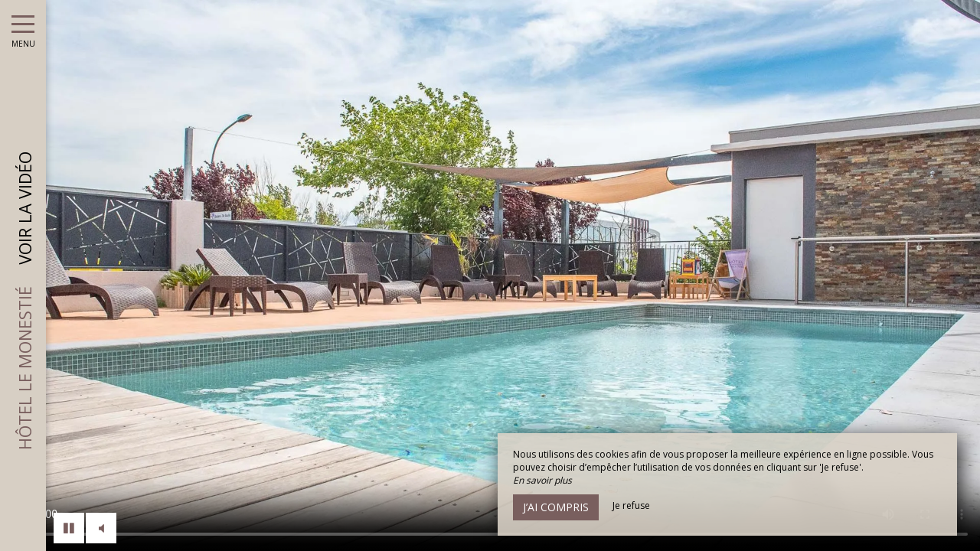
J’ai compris (556, 507)
